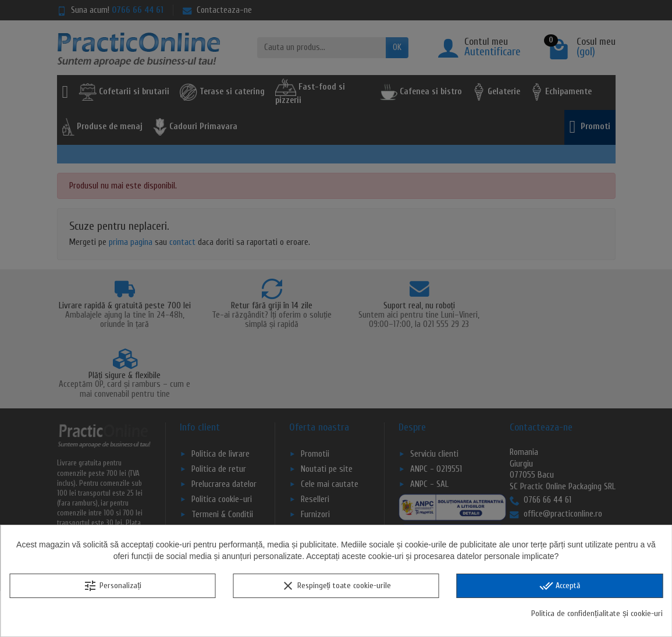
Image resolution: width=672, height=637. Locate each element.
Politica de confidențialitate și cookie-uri (597, 613)
